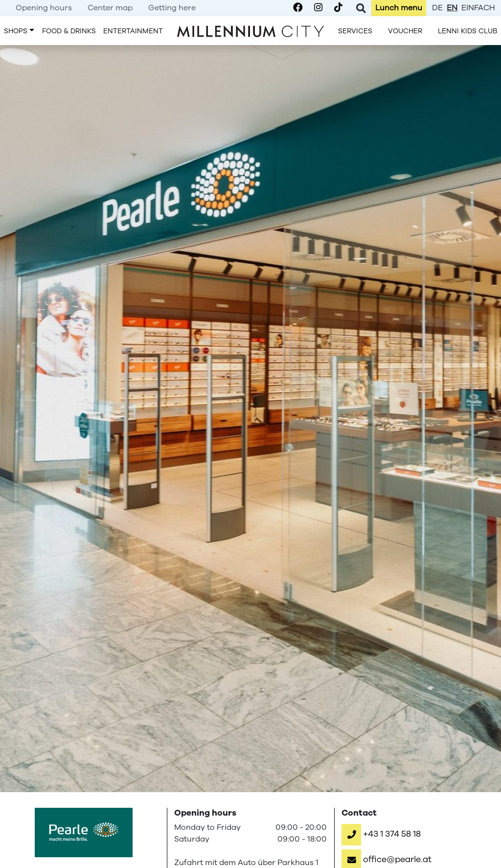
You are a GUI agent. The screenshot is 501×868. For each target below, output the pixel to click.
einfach (478, 8)
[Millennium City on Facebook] (298, 8)
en (452, 8)
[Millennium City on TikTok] (338, 8)
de (437, 8)
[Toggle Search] (361, 8)
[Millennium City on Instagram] (318, 8)
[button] (381, 834)
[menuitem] (44, 8)
